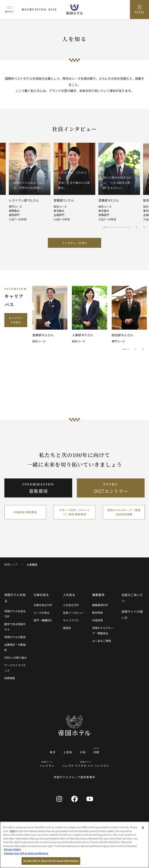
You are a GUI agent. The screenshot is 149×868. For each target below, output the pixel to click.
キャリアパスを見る (16, 320)
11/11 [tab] (130, 227)
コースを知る (42, 613)
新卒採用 (98, 613)
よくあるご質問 (102, 641)
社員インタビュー (74, 613)
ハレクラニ (47, 766)
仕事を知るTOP (43, 605)
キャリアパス (71, 620)
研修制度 (10, 678)
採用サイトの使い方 (132, 615)
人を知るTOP (71, 605)
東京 (53, 752)
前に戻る (136, 227)
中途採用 (98, 620)
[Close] (143, 828)
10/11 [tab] (128, 227)
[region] (74, 845)
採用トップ (11, 565)
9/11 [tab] (126, 227)
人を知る (69, 595)
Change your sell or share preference (26, 853)
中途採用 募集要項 (25, 512)
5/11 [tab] (116, 227)
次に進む (144, 227)
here (13, 831)
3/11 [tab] (112, 227)
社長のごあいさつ (132, 598)
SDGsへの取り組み (16, 658)
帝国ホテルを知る (15, 598)
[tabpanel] (75, 182)
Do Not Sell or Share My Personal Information (51, 861)
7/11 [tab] (121, 227)
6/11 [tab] (119, 227)
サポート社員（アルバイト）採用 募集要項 (74, 512)
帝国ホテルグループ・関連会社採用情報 (124, 512)
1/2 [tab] (125, 349)
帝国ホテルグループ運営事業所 (74, 777)
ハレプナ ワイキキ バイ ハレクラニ (86, 766)
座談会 (67, 628)
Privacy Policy (12, 849)
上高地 (68, 752)
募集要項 (98, 595)
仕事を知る (41, 595)
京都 (96, 752)
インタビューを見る (74, 243)
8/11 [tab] (123, 227)
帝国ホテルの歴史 (15, 637)
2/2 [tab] (129, 349)
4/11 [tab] (114, 227)
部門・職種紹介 (43, 620)
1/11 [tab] (105, 227)
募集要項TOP (100, 605)
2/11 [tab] (110, 227)
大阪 (83, 752)
